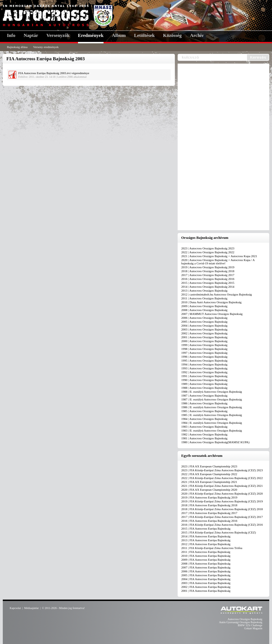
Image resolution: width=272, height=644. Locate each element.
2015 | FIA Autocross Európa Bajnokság (206, 528)
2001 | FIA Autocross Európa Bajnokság (206, 591)
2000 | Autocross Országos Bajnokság (204, 341)
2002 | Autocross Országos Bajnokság (204, 333)
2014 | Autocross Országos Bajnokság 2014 (208, 287)
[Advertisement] (202, 147)
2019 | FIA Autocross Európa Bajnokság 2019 (209, 497)
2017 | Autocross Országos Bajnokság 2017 (208, 275)
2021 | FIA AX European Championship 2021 (209, 482)
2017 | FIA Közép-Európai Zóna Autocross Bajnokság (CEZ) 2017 (222, 517)
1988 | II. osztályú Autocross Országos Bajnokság (212, 392)
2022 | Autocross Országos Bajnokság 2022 (208, 252)
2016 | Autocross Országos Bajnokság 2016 (208, 279)
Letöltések (144, 35)
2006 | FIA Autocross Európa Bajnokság (206, 571)
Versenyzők (58, 35)
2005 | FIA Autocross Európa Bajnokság (206, 575)
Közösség (172, 35)
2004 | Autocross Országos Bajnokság (204, 325)
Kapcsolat (15, 608)
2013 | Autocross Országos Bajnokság (204, 290)
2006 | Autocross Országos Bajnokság (204, 318)
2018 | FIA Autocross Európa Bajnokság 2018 (209, 505)
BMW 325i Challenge (250, 625)
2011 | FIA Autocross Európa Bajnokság (206, 552)
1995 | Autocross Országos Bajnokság (204, 360)
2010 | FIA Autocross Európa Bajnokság (206, 556)
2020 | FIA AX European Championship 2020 (209, 490)
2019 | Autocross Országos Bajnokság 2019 (208, 267)
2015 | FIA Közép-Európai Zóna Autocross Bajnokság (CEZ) (219, 532)
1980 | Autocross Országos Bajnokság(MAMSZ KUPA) (215, 442)
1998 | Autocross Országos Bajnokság (204, 349)
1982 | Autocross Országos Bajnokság (204, 434)
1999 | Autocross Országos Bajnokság (204, 345)
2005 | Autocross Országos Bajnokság (204, 322)
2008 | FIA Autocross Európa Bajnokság (206, 563)
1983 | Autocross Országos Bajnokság (204, 427)
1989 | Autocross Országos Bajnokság (204, 384)
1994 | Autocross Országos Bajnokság (204, 364)
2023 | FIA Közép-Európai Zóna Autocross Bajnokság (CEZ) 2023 (222, 470)
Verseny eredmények (46, 47)
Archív (197, 35)
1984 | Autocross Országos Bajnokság (204, 419)
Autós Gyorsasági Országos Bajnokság (241, 622)
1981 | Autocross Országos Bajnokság (204, 438)
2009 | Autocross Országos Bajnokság (204, 306)
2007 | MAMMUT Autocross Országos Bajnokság (212, 314)
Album (119, 35)
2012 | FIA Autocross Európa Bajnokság (206, 544)
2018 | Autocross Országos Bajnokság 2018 (208, 271)
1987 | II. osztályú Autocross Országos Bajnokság (212, 399)
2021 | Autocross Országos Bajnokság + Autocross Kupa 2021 (219, 256)
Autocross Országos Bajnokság (245, 619)
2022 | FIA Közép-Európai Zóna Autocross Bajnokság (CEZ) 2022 (222, 478)
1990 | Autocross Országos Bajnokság (204, 380)
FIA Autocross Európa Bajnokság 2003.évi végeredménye (54, 73)
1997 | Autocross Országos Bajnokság (204, 353)
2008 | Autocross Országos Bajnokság (204, 310)
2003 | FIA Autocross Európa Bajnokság (206, 583)
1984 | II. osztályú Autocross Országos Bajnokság (212, 423)
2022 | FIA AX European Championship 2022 (209, 474)
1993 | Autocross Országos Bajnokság (204, 368)
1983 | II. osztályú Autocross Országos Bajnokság (212, 430)
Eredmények (91, 35)
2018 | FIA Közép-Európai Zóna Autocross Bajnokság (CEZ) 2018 (222, 509)
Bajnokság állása (17, 47)
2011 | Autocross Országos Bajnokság (204, 298)
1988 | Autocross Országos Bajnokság (204, 388)
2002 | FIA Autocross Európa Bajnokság (206, 587)
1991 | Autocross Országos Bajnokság (204, 376)
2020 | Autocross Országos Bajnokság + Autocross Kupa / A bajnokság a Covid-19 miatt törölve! (218, 262)
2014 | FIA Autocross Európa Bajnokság (206, 536)
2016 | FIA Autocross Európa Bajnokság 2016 (209, 521)
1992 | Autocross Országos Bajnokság (204, 372)
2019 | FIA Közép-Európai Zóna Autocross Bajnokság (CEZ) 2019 (222, 501)
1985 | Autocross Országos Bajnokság (204, 411)
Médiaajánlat (31, 608)
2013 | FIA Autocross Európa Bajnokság (206, 540)
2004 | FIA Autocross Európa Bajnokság (206, 579)
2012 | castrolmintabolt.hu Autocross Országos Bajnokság (217, 294)
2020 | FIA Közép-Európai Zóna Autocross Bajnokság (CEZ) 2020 (222, 493)
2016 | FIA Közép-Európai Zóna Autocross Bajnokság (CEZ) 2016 (222, 525)
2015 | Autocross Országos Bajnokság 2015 (208, 283)
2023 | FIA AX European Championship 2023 (209, 466)
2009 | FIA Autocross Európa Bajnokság (206, 560)
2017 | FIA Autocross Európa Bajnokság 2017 (209, 513)
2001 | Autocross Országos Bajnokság (204, 337)
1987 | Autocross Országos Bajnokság (204, 395)
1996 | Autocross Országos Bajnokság (204, 357)
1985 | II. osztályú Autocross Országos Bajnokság (212, 415)
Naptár (31, 35)
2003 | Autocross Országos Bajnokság (204, 329)
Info (11, 35)
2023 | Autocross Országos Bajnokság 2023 (208, 248)
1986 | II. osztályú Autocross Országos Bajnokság (212, 407)
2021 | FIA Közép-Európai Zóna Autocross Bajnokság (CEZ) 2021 (222, 486)
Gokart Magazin (253, 628)
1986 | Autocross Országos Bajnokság (204, 403)
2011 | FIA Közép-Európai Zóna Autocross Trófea (212, 548)
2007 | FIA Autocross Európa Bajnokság (206, 567)
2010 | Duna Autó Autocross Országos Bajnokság (211, 302)
